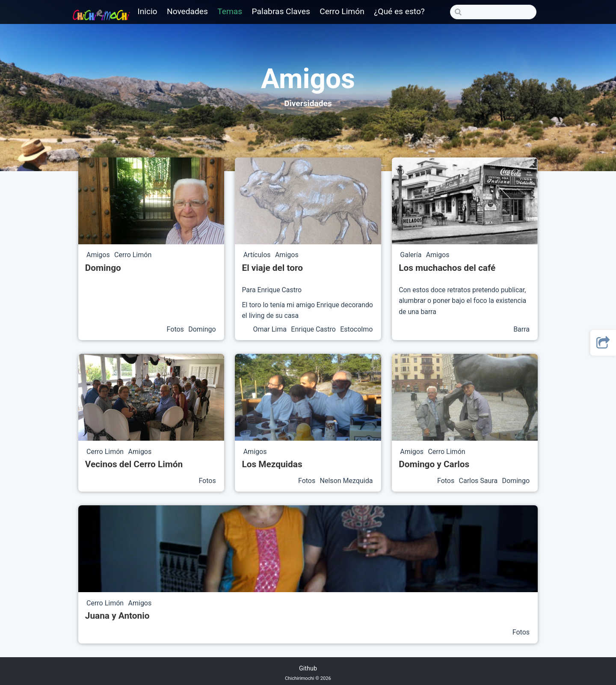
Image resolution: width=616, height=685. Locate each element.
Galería (412, 255)
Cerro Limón (133, 255)
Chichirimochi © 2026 (308, 678)
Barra (521, 329)
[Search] (493, 12)
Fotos (176, 329)
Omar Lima (271, 329)
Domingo (202, 329)
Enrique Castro (314, 329)
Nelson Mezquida (346, 481)
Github (308, 669)
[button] (603, 343)
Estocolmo (356, 329)
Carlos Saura (479, 481)
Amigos (99, 255)
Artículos (258, 255)
